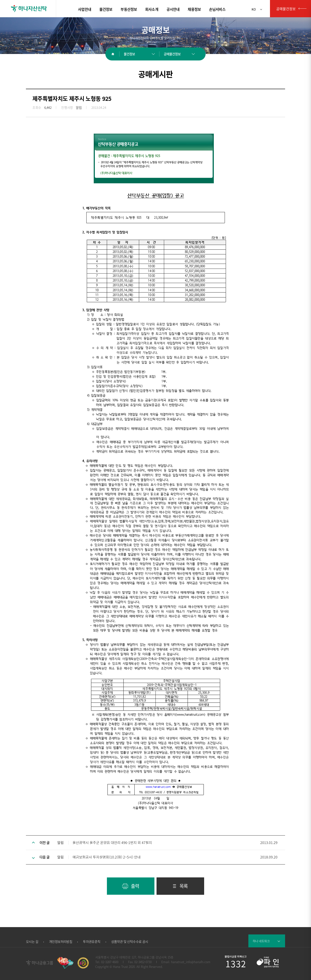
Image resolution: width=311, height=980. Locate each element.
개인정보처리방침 (61, 942)
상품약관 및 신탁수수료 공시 (130, 942)
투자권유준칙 (92, 942)
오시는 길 (32, 942)
